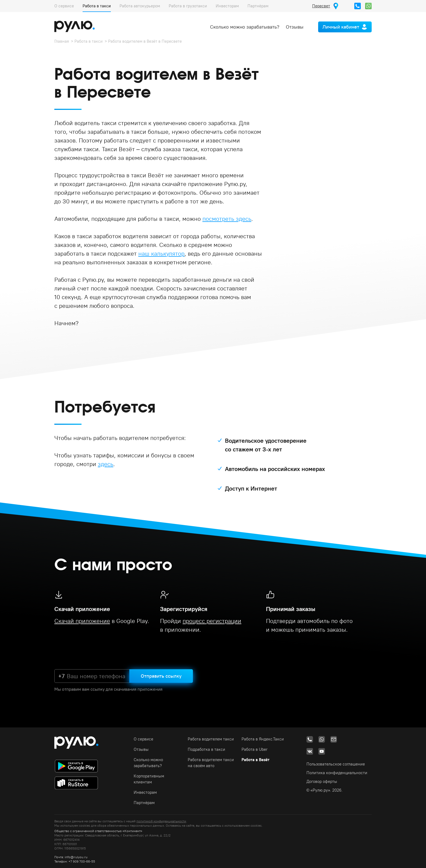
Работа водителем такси (211, 739)
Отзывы (295, 27)
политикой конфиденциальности (161, 821)
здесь (106, 464)
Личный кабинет (341, 27)
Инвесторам (227, 6)
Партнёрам (258, 6)
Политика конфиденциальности (337, 773)
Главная (62, 41)
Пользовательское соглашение (336, 764)
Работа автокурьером (140, 6)
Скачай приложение (82, 621)
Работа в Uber (255, 749)
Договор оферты (322, 781)
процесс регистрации (212, 621)
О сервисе (64, 6)
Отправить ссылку (161, 676)
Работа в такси (97, 6)
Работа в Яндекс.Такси (263, 739)
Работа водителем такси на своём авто (211, 763)
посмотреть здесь (227, 219)
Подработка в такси (206, 749)
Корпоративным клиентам (149, 779)
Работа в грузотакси (188, 6)
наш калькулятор (161, 253)
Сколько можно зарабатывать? (245, 27)
